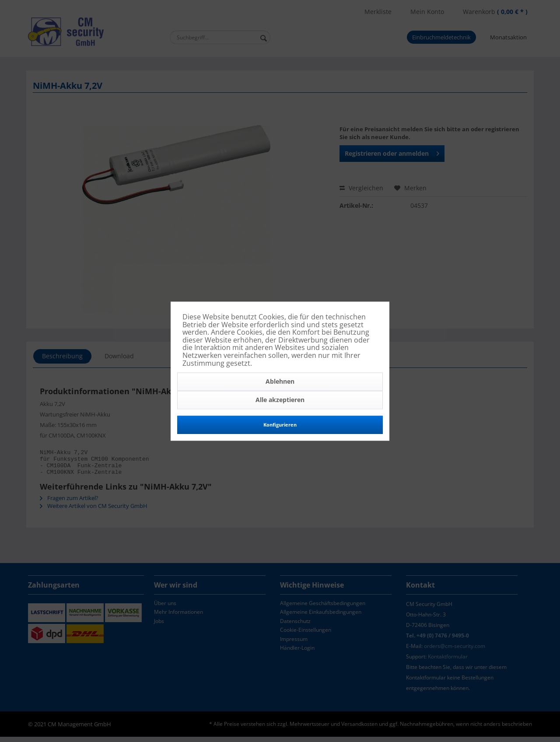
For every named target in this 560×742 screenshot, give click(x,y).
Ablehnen (280, 382)
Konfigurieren (280, 425)
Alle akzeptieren (280, 400)
